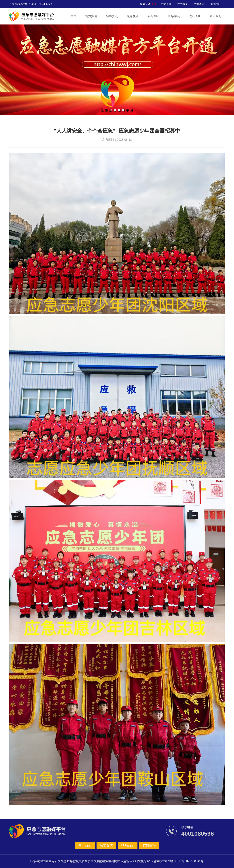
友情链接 (148, 845)
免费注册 (166, 4)
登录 (154, 4)
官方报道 (91, 16)
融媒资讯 (112, 16)
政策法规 (195, 16)
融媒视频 (133, 16)
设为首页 (183, 4)
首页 (74, 16)
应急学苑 (174, 16)
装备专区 (153, 16)
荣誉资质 (107, 845)
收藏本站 (199, 4)
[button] (111, 110)
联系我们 (216, 4)
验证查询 (215, 16)
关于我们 (86, 845)
